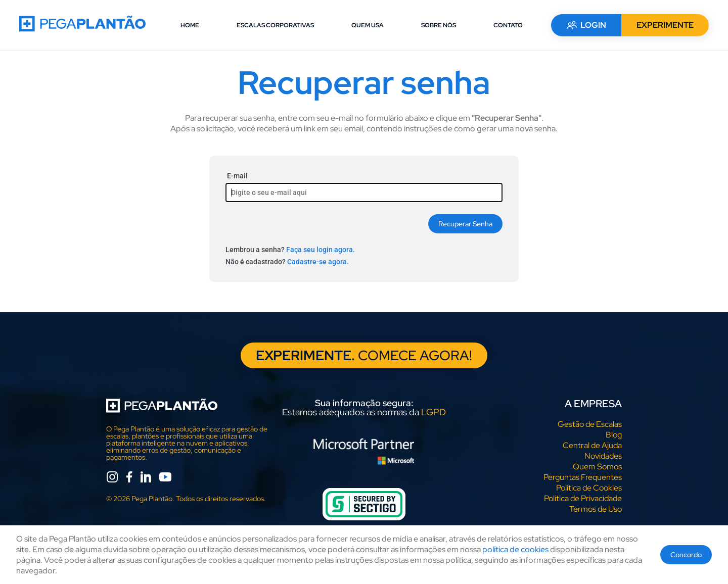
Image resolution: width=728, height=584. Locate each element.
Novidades (603, 456)
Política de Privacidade (583, 499)
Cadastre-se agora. (318, 262)
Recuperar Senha (465, 224)
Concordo (686, 555)
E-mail (237, 176)
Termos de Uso (596, 509)
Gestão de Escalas (590, 425)
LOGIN (585, 25)
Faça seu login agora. (321, 250)
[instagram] (112, 479)
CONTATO (508, 25)
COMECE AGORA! (364, 356)
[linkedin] (146, 479)
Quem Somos (597, 467)
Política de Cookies (589, 488)
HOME (190, 25)
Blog (614, 435)
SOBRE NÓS (439, 25)
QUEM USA (368, 25)
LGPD (434, 412)
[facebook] (129, 479)
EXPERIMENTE (664, 25)
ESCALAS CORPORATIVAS (275, 25)
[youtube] (165, 479)
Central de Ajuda (592, 446)
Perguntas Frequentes (583, 478)
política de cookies (515, 549)
